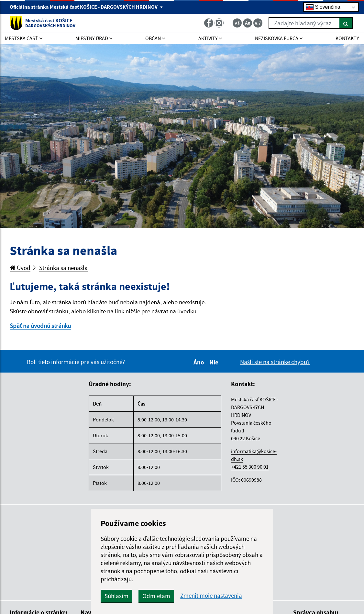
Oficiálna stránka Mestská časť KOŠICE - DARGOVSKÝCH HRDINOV (86, 7)
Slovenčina (323, 7)
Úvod (20, 268)
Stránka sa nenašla (63, 268)
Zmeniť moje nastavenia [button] (211, 596)
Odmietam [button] (156, 596)
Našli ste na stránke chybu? (275, 362)
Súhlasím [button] (116, 596)
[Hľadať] (346, 23)
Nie (215, 362)
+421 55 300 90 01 (250, 467)
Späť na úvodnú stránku (40, 326)
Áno (200, 362)
